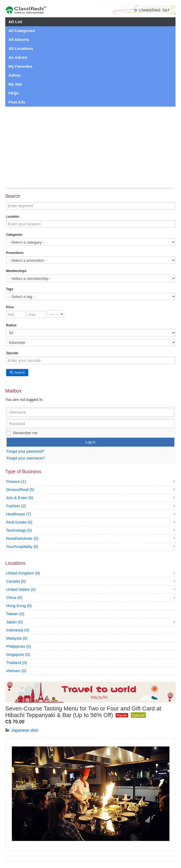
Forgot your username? (26, 458)
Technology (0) (19, 530)
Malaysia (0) (17, 638)
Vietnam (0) (16, 671)
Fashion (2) (16, 506)
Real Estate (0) (19, 522)
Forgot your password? (25, 452)
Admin (15, 75)
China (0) (14, 597)
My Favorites (20, 66)
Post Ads (17, 102)
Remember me (25, 433)
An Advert (18, 57)
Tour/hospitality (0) (22, 547)
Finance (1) (16, 481)
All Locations (21, 48)
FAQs (14, 93)
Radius (11, 325)
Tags (10, 289)
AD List (15, 22)
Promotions (15, 253)
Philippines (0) (19, 646)
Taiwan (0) (15, 614)
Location (13, 217)
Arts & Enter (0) (20, 498)
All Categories (22, 31)
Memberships (16, 271)
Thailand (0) (17, 663)
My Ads (15, 84)
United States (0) (21, 589)
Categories (14, 235)
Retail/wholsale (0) (22, 538)
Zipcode (12, 353)
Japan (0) (14, 622)
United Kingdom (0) (23, 573)
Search (17, 372)
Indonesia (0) (18, 630)
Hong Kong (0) (19, 606)
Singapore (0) (18, 654)
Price (10, 307)
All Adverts (19, 40)
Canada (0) (16, 581)
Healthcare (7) (19, 514)
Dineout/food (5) (20, 490)
